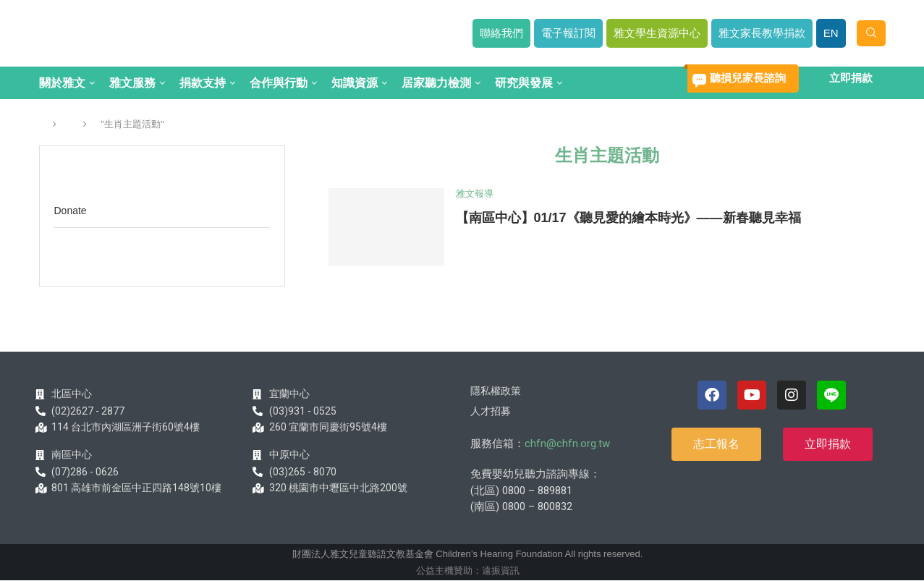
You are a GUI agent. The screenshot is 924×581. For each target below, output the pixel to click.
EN (831, 33)
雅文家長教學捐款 (762, 33)
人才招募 (491, 411)
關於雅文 (62, 83)
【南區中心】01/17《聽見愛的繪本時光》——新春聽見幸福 (628, 218)
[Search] (871, 33)
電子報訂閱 (568, 33)
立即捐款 (851, 78)
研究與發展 (524, 83)
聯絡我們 (501, 33)
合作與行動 (279, 83)
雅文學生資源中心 (657, 33)
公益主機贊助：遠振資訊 (468, 571)
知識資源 (355, 83)
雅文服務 (132, 83)
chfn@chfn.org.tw (567, 444)
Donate (71, 211)
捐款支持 (203, 83)
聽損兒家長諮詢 (748, 78)
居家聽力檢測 (436, 83)
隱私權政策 (496, 391)
